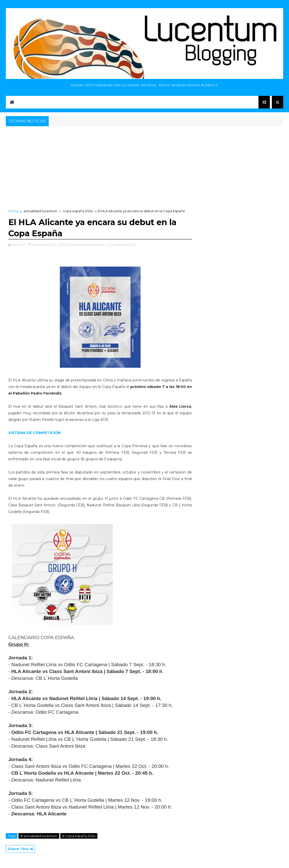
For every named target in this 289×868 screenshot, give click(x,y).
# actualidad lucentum (39, 836)
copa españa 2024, (121, 245)
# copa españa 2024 (79, 836)
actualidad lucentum (40, 211)
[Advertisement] (144, 165)
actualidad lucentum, (87, 245)
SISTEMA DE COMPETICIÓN (34, 433)
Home (14, 211)
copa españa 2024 (78, 211)
